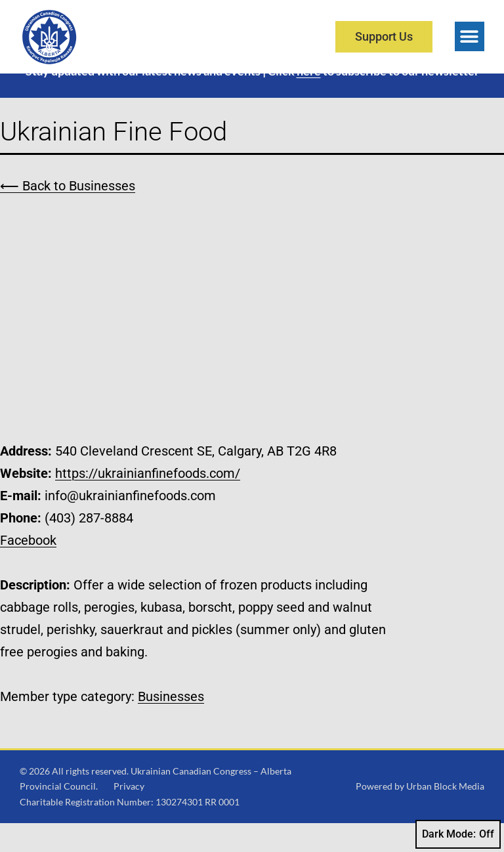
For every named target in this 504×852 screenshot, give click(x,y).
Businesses (171, 725)
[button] (470, 36)
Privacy (129, 815)
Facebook (28, 568)
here (309, 100)
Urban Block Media (445, 815)
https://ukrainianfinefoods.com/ (148, 501)
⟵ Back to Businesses (68, 214)
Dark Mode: (458, 834)
